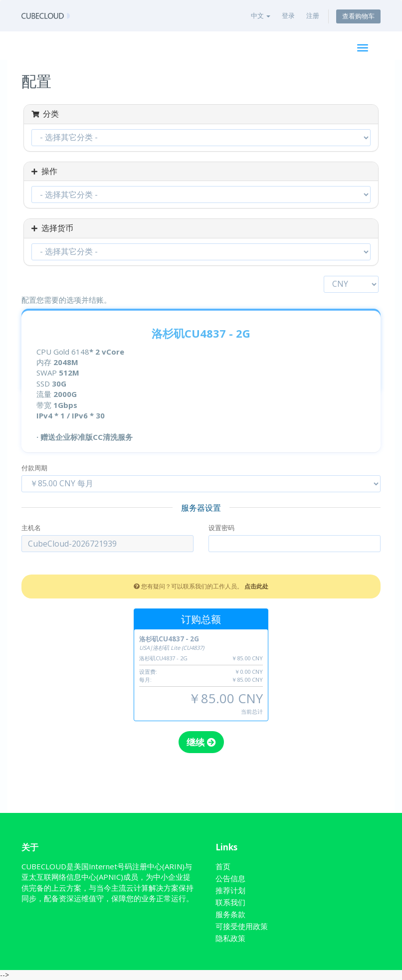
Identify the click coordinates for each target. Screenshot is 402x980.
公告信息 (230, 878)
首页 (223, 866)
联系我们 (230, 902)
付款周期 (34, 468)
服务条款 (230, 914)
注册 (313, 15)
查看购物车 (358, 16)
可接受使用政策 (242, 926)
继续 (201, 742)
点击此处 (256, 586)
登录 (288, 15)
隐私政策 (230, 938)
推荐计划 (230, 890)
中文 (261, 15)
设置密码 (221, 528)
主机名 (31, 528)
